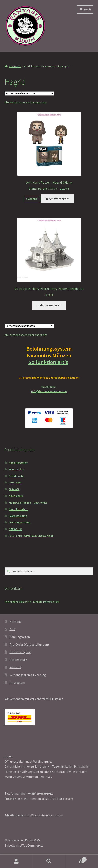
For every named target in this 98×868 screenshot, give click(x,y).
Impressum (17, 682)
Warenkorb (76, 858)
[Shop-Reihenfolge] (29, 93)
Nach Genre (16, 496)
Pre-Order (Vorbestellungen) (29, 644)
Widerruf (15, 667)
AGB (13, 629)
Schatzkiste (16, 476)
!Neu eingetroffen (20, 522)
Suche (49, 861)
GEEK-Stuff (15, 529)
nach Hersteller (18, 463)
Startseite (15, 66)
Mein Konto (16, 861)
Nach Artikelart (18, 509)
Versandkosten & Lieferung (28, 675)
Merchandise (17, 469)
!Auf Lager (15, 483)
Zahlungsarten (20, 637)
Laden (9, 756)
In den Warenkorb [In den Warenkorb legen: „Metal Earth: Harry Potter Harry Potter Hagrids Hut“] (49, 305)
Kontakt (15, 622)
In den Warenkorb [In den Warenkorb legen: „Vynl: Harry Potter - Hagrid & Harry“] (57, 199)
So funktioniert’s (49, 362)
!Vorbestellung (18, 516)
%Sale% (14, 489)
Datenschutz (18, 660)
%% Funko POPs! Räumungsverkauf (31, 536)
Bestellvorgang (20, 652)
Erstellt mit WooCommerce (23, 845)
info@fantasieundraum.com (49, 391)
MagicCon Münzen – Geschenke (28, 503)
